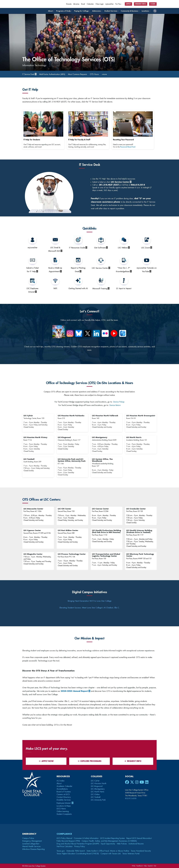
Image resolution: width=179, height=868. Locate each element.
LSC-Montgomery (98, 789)
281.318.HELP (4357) (109, 185)
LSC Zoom (146, 248)
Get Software (100, 248)
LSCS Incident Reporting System (113, 838)
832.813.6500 (131, 799)
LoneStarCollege (31, 844)
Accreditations (62, 789)
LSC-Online (95, 794)
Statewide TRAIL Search (76, 851)
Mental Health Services (32, 846)
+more (115, 74)
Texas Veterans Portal (131, 854)
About (51, 11)
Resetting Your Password (123, 140)
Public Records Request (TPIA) (68, 841)
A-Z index (61, 781)
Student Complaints (64, 814)
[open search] (155, 11)
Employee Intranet (64, 803)
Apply (128, 4)
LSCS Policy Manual (64, 838)
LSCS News (61, 809)
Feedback (140, 866)
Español (150, 866)
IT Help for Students (32, 140)
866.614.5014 (138, 185)
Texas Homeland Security (141, 851)
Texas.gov (61, 851)
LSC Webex (123, 248)
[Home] (39, 4)
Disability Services (64, 800)
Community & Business (130, 11)
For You (119, 4)
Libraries (76, 4)
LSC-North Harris (98, 792)
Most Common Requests (85, 74)
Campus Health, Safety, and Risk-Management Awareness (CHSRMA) (109, 841)
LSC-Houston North (99, 784)
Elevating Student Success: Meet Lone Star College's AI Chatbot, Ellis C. (90, 608)
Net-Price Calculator (65, 846)
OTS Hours (104, 74)
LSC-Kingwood (97, 786)
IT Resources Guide (77, 248)
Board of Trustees (64, 792)
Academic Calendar (64, 786)
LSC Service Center (100, 268)
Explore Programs (90, 761)
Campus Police (28, 838)
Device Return (115, 405)
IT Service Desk (29, 74)
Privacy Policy (80, 846)
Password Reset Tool (128, 147)
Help (145, 866)
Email (83, 4)
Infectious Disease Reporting (34, 849)
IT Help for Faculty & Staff (79, 140)
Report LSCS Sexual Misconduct (139, 838)
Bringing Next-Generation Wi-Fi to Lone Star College (90, 601)
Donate (69, 4)
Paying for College (82, 11)
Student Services (111, 11)
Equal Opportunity (108, 844)
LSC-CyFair (95, 781)
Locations (146, 11)
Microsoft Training (100, 289)
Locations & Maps (64, 806)
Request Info (141, 4)
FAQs (134, 866)
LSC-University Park (98, 800)
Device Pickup (119, 402)
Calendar (90, 4)
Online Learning (63, 811)
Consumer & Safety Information (86, 838)
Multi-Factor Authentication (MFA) (56, 74)
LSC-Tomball (96, 797)
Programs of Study (64, 11)
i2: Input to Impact (124, 288)
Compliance (64, 834)
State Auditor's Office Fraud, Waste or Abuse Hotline (108, 851)
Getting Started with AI (78, 288)
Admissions (97, 11)
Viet (155, 866)
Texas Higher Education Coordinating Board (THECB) (78, 854)
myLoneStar (109, 4)
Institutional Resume (136, 844)
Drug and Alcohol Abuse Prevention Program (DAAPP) (78, 844)
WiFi (55, 288)
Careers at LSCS (63, 794)
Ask (153, 4)
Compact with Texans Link (111, 854)
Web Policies (122, 844)
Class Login (100, 4)
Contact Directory (64, 797)
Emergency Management (32, 841)
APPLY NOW (46, 761)
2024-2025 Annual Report (74, 691)
